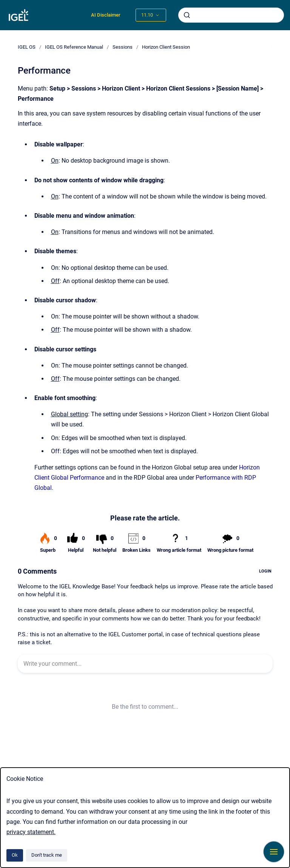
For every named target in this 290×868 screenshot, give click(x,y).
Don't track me (47, 855)
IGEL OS (27, 47)
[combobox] (231, 15)
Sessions (123, 47)
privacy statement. (31, 832)
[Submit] (187, 15)
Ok (15, 855)
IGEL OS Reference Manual (74, 47)
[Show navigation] (274, 852)
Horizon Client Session (166, 47)
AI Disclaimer (106, 15)
